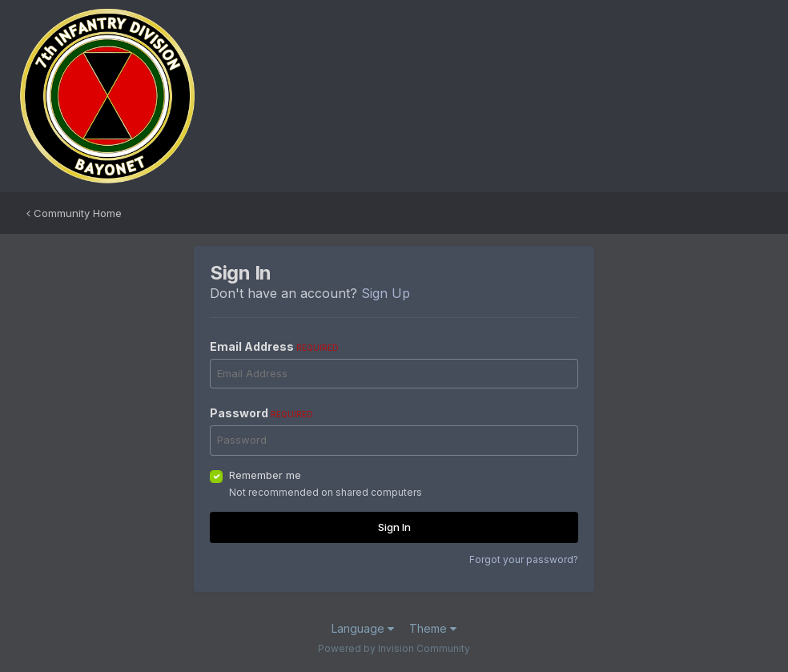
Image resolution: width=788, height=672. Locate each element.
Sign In (394, 527)
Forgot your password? (524, 559)
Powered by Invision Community (394, 648)
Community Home (74, 213)
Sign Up (386, 293)
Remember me (265, 475)
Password (261, 413)
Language (363, 628)
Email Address (274, 346)
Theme (433, 628)
